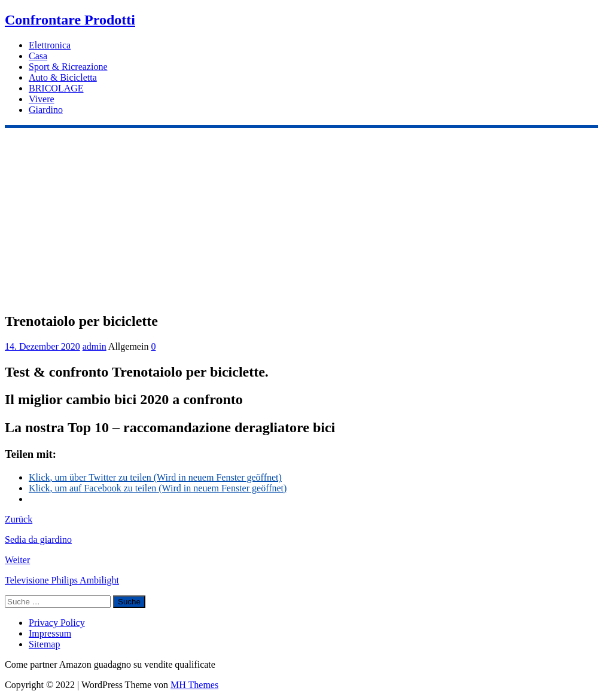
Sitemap (44, 644)
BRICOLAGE (56, 88)
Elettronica (50, 45)
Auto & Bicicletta (63, 77)
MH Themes (194, 685)
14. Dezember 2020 (42, 346)
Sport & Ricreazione (68, 67)
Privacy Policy (57, 623)
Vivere (42, 99)
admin (95, 346)
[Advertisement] (301, 218)
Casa (38, 56)
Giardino (46, 110)
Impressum (50, 633)
